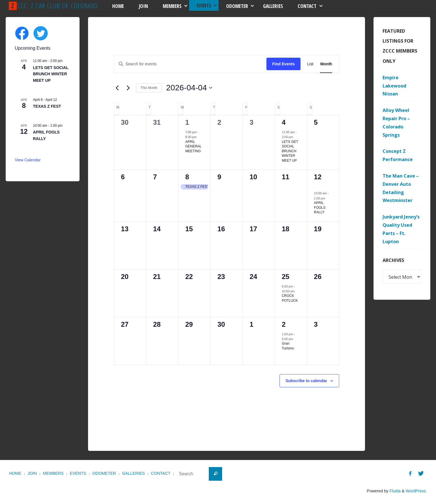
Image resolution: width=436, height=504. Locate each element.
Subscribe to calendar (306, 381)
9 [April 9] (219, 177)
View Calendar (28, 160)
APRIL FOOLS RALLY (320, 208)
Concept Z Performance (398, 155)
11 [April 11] (286, 177)
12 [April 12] (318, 177)
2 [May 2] (284, 324)
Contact (161, 473)
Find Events (283, 64)
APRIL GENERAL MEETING (193, 146)
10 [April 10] (254, 177)
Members (53, 473)
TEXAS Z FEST (47, 106)
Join (32, 473)
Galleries (133, 473)
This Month (149, 88)
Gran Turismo (288, 346)
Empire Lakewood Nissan (394, 86)
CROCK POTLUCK (290, 298)
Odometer (104, 473)
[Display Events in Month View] (326, 64)
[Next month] (128, 88)
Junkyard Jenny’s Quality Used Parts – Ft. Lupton (401, 229)
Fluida (394, 491)
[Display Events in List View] (310, 64)
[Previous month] (117, 88)
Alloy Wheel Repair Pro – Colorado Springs (396, 122)
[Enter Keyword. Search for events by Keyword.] (190, 64)
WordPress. (416, 491)
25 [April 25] (286, 277)
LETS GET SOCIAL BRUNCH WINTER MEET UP (290, 151)
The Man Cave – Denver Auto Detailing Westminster (401, 188)
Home (15, 473)
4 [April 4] (284, 122)
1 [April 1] (187, 122)
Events (78, 473)
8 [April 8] (187, 177)
